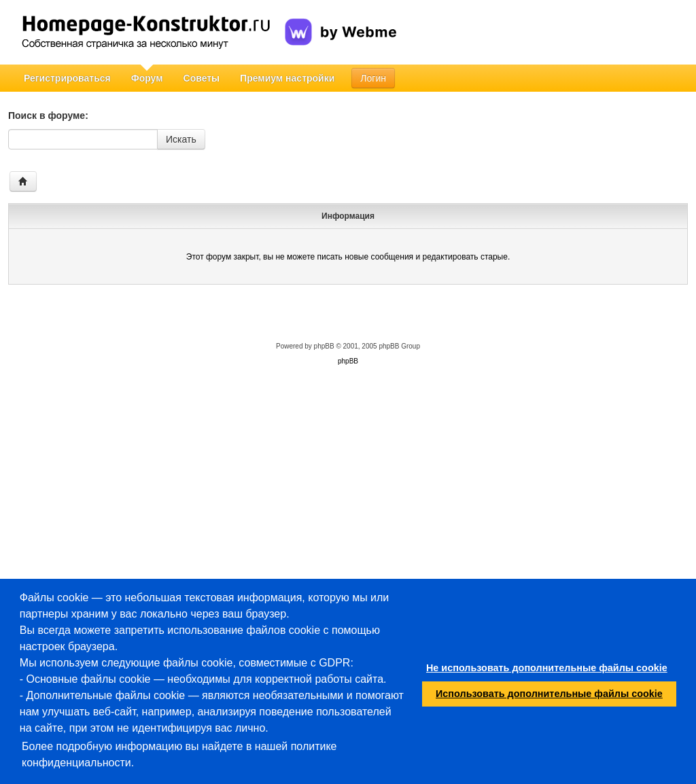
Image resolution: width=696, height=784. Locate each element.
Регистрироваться (67, 78)
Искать (181, 139)
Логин (373, 78)
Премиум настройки (287, 78)
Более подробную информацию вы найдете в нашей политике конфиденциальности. (179, 754)
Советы (202, 78)
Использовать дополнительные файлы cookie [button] (549, 694)
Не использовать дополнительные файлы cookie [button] (547, 668)
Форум (147, 78)
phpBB (324, 346)
